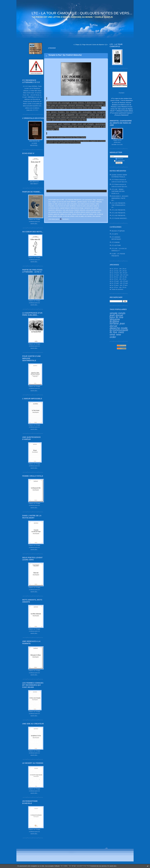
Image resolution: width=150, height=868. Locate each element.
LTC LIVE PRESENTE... (119, 210)
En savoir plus (112, 866)
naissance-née (89, 208)
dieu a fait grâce (72, 204)
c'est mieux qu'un (54, 219)
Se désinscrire (119, 161)
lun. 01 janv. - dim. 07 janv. (120, 285)
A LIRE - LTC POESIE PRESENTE (118, 255)
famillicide (73, 206)
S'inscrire (119, 159)
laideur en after (53, 204)
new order (115, 336)
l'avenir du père (81, 206)
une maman (88, 216)
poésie (88, 212)
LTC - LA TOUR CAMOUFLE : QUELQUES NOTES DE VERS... (82, 13)
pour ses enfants (88, 214)
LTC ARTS (115, 234)
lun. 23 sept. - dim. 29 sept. (120, 281)
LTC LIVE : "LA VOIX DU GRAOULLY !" (119, 250)
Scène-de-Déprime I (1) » (100, 44)
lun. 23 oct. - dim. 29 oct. (119, 287)
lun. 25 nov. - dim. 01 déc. (119, 277)
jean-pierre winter (92, 206)
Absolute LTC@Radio (118, 231)
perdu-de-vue (62, 204)
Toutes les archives (117, 289)
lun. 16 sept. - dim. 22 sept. (120, 283)
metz (121, 332)
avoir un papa (80, 216)
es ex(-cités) (92, 202)
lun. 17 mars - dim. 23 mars (120, 275)
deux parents (96, 216)
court (57, 206)
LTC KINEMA (116, 242)
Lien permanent (87, 200)
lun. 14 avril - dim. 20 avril (119, 273)
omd (112, 334)
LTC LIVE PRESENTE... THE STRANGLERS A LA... (119, 205)
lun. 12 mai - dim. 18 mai (119, 271)
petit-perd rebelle (68, 212)
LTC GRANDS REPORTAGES (116, 238)
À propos (121, 93)
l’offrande (99, 202)
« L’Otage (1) (77, 44)
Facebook (64, 219)
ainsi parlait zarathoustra (94, 210)
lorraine (114, 323)
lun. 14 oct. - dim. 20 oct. (119, 279)
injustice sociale (57, 216)
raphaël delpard (65, 208)
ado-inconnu (70, 210)
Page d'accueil (87, 44)
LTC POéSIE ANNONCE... (120, 218)
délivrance (59, 210)
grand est (57, 214)
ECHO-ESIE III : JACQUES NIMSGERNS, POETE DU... (120, 198)
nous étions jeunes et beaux (86, 204)
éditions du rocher (66, 214)
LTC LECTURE (116, 245)
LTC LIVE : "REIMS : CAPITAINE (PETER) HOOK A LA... (118, 191)
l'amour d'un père (77, 214)
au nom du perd (61, 202)
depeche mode (119, 328)
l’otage (54, 202)
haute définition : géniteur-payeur (77, 202)
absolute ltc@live (115, 320)
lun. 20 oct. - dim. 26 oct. (119, 269)
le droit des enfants (69, 216)
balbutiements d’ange (77, 208)
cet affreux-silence (79, 212)
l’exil (64, 210)
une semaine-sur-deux (55, 212)
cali (95, 214)
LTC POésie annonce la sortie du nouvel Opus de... (120, 181)
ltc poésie (94, 212)
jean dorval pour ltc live (116, 316)
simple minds (118, 313)
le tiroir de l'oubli (64, 206)
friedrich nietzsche (80, 210)
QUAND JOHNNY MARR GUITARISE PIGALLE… (119, 176)
